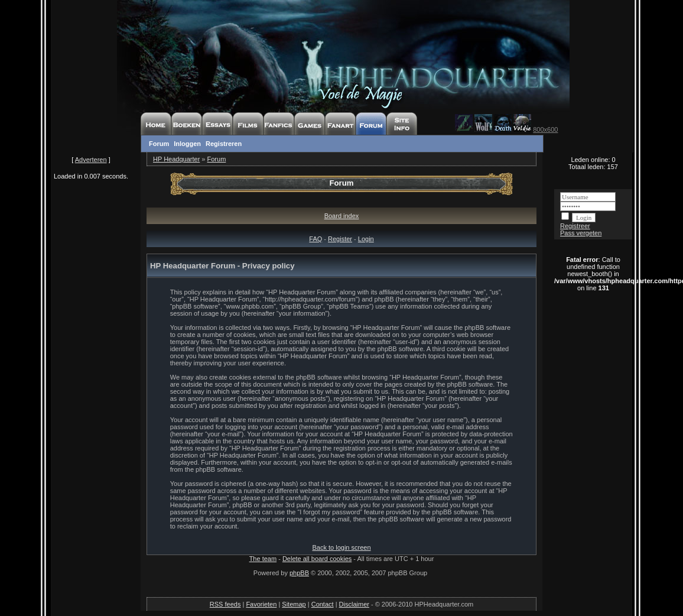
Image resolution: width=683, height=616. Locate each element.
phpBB (299, 573)
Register (340, 239)
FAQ (316, 239)
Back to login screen (341, 547)
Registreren (224, 144)
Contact (323, 604)
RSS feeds (225, 604)
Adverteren (91, 160)
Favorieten (261, 604)
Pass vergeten (581, 233)
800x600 (545, 129)
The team (263, 559)
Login (366, 239)
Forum (159, 144)
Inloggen (187, 144)
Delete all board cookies (317, 559)
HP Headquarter (176, 159)
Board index (342, 216)
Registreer (575, 226)
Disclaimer (354, 604)
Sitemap (294, 604)
